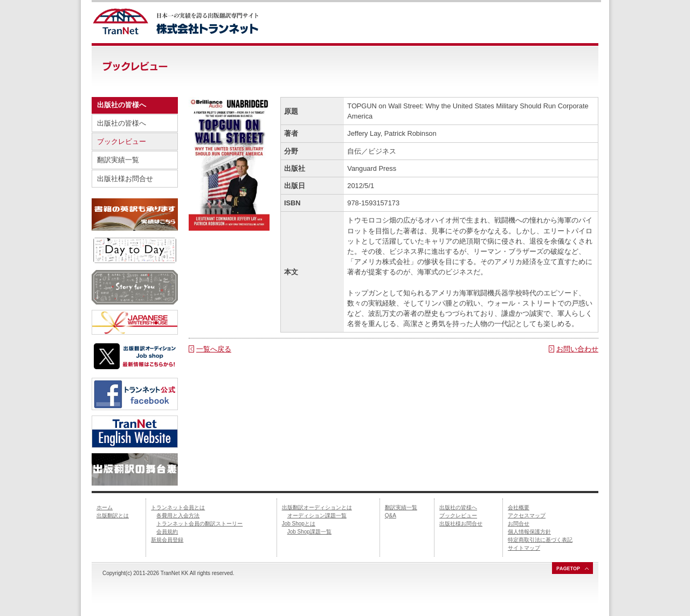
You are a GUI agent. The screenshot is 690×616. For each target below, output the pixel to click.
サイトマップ (524, 548)
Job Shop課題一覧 (309, 532)
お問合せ (519, 524)
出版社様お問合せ (125, 179)
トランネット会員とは (178, 507)
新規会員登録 (167, 540)
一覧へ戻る (214, 349)
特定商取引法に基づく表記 (540, 540)
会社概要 (519, 507)
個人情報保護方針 (529, 532)
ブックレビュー (122, 141)
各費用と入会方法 (178, 515)
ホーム (105, 507)
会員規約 (167, 532)
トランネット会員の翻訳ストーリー (199, 524)
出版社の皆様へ (122, 123)
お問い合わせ (577, 349)
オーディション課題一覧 (317, 515)
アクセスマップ (527, 515)
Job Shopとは (299, 524)
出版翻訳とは (113, 515)
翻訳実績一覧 (118, 160)
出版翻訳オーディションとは (317, 507)
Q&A (391, 515)
